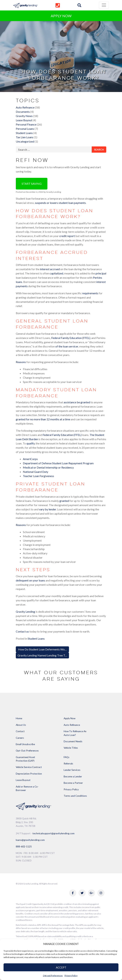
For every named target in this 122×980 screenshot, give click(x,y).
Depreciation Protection (29, 774)
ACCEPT (61, 967)
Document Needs (73, 741)
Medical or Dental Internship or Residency (48, 467)
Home (19, 718)
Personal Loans (25, 129)
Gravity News (24, 116)
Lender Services (72, 770)
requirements (90, 293)
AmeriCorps (30, 459)
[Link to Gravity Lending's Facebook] (73, 893)
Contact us (22, 631)
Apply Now (70, 718)
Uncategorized (25, 141)
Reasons (21, 362)
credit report (67, 236)
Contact (20, 731)
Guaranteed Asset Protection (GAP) (25, 759)
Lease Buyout (24, 120)
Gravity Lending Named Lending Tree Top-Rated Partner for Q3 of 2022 (62, 655)
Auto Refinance (25, 107)
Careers (20, 738)
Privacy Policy (71, 975)
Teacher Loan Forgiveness (38, 476)
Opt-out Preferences (53, 975)
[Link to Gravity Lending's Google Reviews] (91, 893)
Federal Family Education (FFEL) (71, 338)
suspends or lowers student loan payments (60, 203)
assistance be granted (77, 402)
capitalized (56, 273)
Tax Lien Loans (25, 137)
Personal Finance (26, 124)
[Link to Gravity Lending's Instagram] (101, 893)
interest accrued (50, 269)
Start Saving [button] (32, 184)
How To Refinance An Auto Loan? (75, 733)
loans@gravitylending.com (30, 840)
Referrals (68, 764)
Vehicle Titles (71, 748)
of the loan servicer (67, 346)
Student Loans (24, 133)
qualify (30, 443)
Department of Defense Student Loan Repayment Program (58, 463)
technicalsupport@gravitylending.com (53, 833)
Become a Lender (73, 776)
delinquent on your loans (30, 580)
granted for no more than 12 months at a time (43, 419)
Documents (23, 112)
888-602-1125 (24, 846)
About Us (21, 725)
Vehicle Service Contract (29, 767)
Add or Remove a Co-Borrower (27, 788)
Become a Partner (73, 783)
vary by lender (48, 509)
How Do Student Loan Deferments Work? (43, 649)
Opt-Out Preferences (27, 751)
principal (101, 273)
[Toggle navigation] (104, 5)
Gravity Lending (53, 192)
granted (64, 501)
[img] (79, 5)
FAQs (66, 757)
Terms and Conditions (75, 796)
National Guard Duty (36, 472)
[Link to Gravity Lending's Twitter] (82, 893)
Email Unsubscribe (25, 744)
